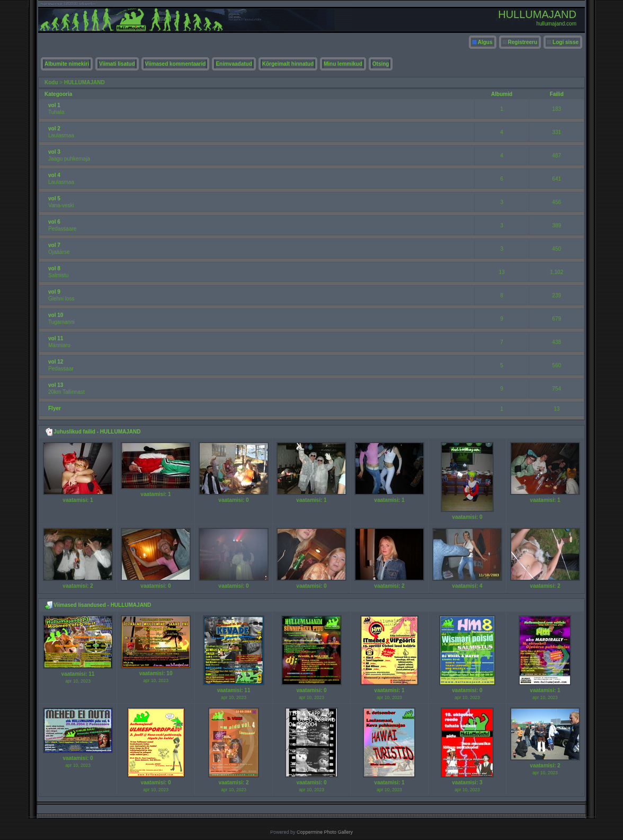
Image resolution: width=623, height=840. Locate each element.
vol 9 (54, 292)
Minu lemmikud (343, 64)
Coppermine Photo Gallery (325, 832)
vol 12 (56, 362)
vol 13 (56, 385)
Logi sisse (566, 42)
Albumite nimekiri (67, 64)
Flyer (55, 408)
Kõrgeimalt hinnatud (288, 64)
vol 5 (54, 198)
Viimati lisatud (117, 64)
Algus (485, 42)
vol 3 (54, 152)
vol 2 (54, 129)
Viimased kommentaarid (176, 64)
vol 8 (54, 268)
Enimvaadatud (234, 64)
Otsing (381, 64)
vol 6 (54, 222)
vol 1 (54, 105)
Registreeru (523, 42)
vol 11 (56, 338)
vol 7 (54, 245)
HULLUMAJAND (84, 82)
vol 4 (54, 175)
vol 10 (56, 315)
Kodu (51, 82)
